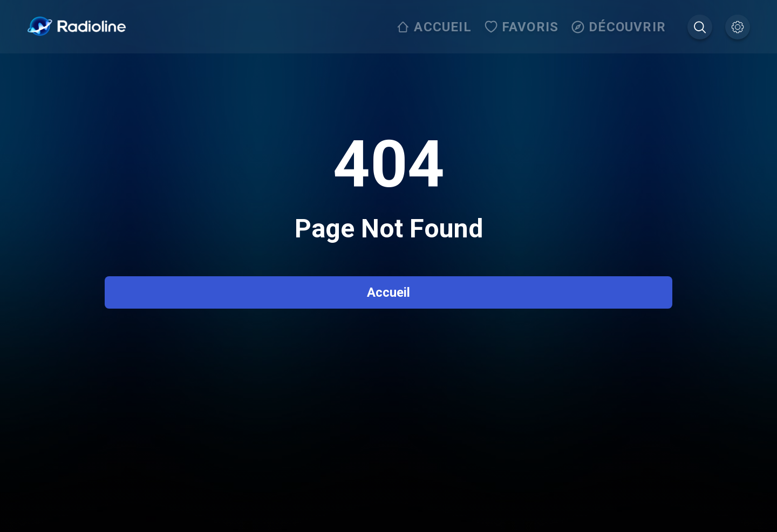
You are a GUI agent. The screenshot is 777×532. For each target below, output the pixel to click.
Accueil (388, 292)
